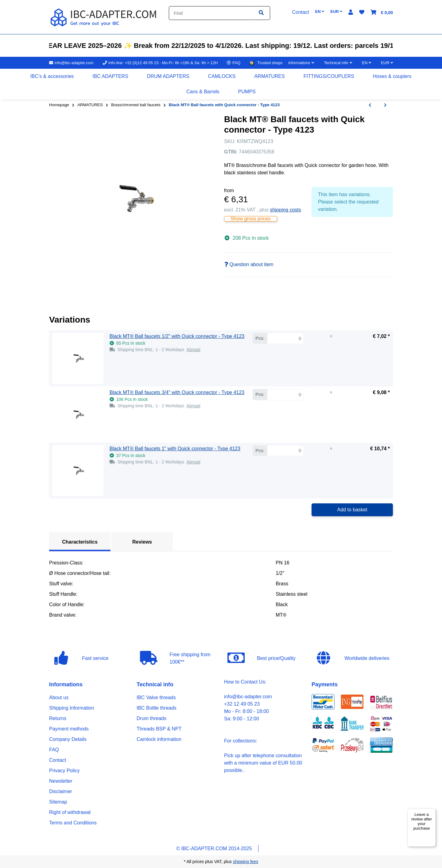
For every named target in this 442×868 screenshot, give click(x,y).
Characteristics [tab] (80, 542)
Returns (58, 718)
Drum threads (151, 718)
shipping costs (285, 210)
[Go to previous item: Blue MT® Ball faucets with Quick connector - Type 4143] (370, 105)
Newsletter (61, 781)
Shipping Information (72, 708)
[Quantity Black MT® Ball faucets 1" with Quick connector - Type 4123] (285, 451)
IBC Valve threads (156, 697)
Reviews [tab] (142, 542)
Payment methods (69, 729)
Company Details (68, 739)
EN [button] (320, 12)
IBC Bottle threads (157, 708)
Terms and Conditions (73, 823)
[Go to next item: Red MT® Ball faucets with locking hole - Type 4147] (385, 105)
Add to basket (352, 510)
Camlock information (159, 739)
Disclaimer (61, 791)
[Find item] (261, 13)
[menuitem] (52, 76)
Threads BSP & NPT (159, 729)
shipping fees (246, 862)
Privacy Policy (64, 771)
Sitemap (58, 802)
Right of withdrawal (70, 812)
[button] (351, 13)
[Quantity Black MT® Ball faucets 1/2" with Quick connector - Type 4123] (285, 338)
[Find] (211, 13)
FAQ (54, 750)
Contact (58, 760)
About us (59, 697)
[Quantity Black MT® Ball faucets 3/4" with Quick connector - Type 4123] (285, 395)
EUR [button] (336, 12)
